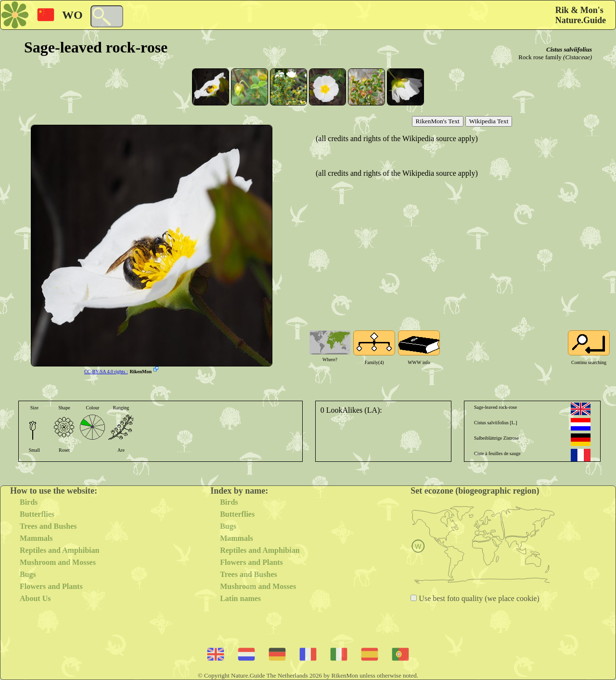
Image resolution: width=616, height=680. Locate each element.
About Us (35, 598)
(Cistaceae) (577, 57)
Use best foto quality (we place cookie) (478, 598)
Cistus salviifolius (569, 49)
